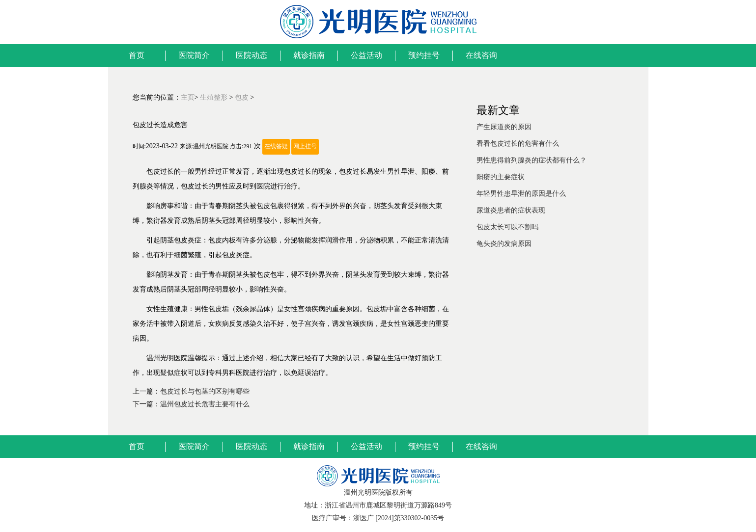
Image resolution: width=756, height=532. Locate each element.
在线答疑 (276, 146)
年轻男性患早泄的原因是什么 (521, 194)
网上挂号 (305, 146)
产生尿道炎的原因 (504, 127)
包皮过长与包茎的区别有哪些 (205, 391)
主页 (188, 97)
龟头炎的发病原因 (504, 244)
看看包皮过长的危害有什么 (518, 144)
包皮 (242, 97)
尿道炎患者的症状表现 (511, 210)
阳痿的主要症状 (501, 177)
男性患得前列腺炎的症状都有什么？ (532, 160)
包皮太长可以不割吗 (507, 227)
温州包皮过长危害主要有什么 (205, 404)
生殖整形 (214, 97)
